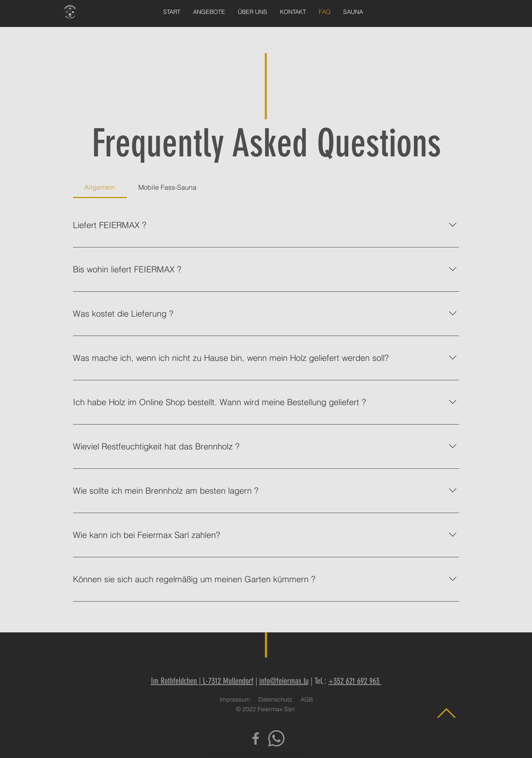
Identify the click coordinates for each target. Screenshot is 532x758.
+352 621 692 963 (355, 681)
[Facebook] (256, 738)
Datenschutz (275, 699)
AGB (307, 699)
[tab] (100, 187)
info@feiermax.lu (284, 681)
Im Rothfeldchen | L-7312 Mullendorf (202, 681)
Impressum (235, 699)
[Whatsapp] (276, 738)
